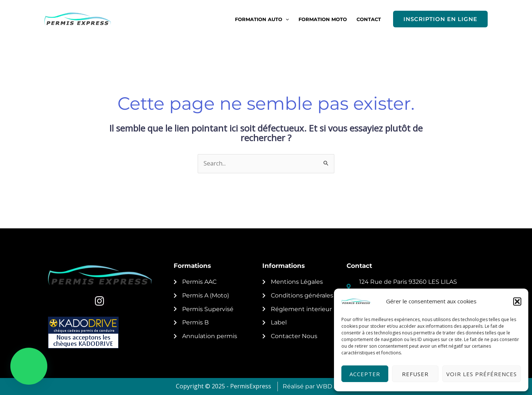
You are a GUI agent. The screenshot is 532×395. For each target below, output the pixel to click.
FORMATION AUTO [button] (262, 19)
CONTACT (369, 19)
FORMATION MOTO (323, 19)
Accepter (365, 374)
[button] (517, 302)
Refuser (415, 374)
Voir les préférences (482, 374)
